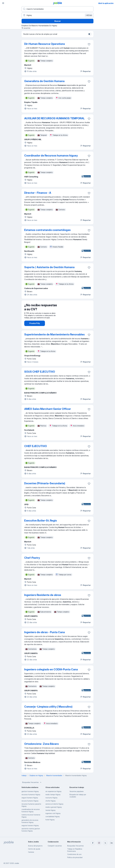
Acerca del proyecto (35, 846)
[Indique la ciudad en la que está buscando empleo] (57, 15)
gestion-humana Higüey (30, 791)
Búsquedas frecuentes (32, 782)
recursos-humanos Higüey (31, 795)
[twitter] (105, 843)
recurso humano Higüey (30, 801)
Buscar (58, 21)
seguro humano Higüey (30, 798)
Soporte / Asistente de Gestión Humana (49, 267)
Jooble (17, 863)
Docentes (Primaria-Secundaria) (45, 483)
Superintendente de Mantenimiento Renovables (54, 334)
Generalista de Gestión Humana (44, 81)
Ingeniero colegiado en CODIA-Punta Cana (51, 669)
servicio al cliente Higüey (54, 804)
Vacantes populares (77, 791)
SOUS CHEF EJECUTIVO (40, 372)
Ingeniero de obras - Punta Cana (45, 632)
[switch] (90, 34)
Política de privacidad (75, 857)
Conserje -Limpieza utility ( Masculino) (48, 707)
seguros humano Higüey (30, 825)
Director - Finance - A (38, 193)
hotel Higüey (50, 820)
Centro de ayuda (34, 849)
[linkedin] (112, 843)
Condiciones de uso (74, 854)
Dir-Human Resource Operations (45, 44)
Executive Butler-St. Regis (41, 521)
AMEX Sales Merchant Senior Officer (48, 409)
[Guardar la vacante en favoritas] (89, 44)
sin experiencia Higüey (53, 791)
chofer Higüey (51, 801)
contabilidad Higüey (53, 816)
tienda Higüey (50, 810)
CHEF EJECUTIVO (36, 446)
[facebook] (93, 843)
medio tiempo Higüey (53, 795)
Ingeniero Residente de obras (43, 595)
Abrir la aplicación (106, 3)
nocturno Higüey (51, 798)
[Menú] (3, 3)
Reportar (85, 71)
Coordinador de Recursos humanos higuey (51, 156)
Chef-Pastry (32, 558)
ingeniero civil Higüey (53, 813)
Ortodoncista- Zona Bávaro (41, 744)
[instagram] (99, 843)
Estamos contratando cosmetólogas (47, 230)
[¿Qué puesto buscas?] (57, 9)
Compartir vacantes (55, 846)
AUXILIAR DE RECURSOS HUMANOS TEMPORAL (54, 118)
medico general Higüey (54, 807)
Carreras (31, 852)
